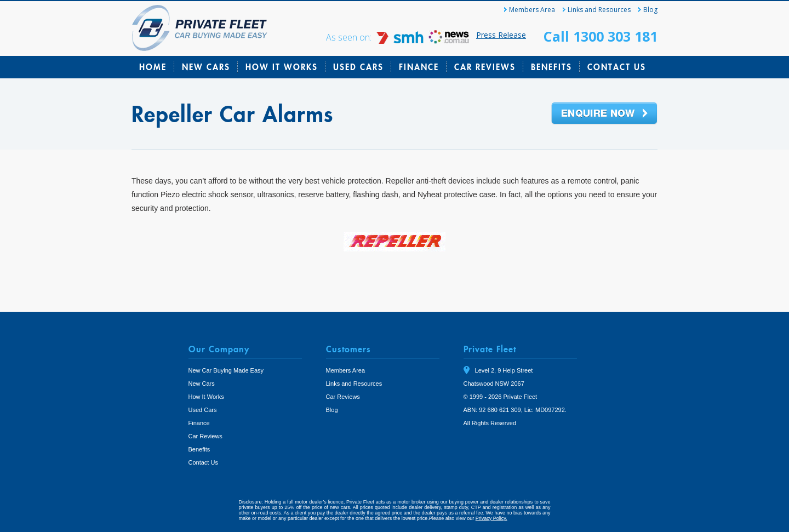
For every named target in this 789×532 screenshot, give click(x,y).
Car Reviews (485, 67)
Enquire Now (604, 114)
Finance (419, 67)
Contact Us (617, 67)
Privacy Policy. (491, 518)
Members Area (532, 10)
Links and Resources (599, 10)
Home (153, 67)
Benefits (551, 67)
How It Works (282, 67)
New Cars (206, 67)
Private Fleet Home (200, 28)
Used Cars (358, 67)
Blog (650, 10)
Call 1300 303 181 (601, 36)
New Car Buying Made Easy (226, 370)
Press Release (501, 35)
